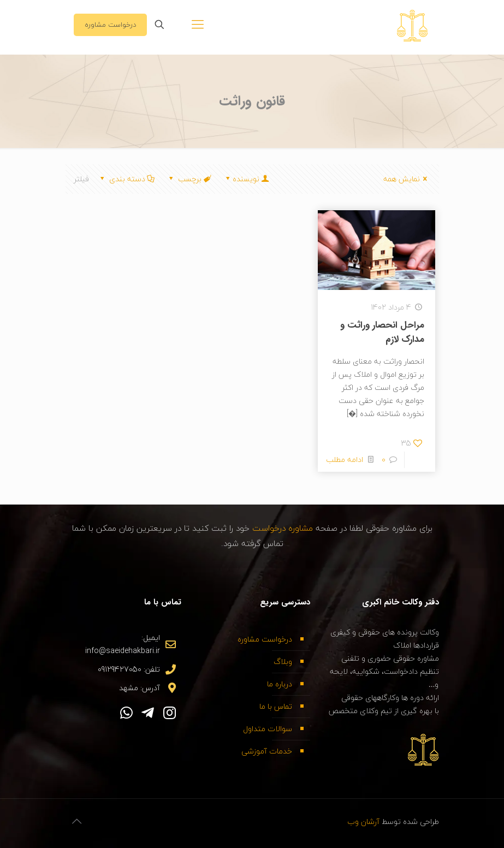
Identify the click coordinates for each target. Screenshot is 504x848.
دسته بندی (127, 179)
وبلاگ (283, 662)
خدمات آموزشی (267, 751)
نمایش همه (407, 179)
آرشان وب (363, 822)
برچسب (189, 179)
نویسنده (246, 179)
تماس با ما (276, 706)
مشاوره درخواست (284, 528)
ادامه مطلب (345, 459)
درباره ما (280, 684)
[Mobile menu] (198, 25)
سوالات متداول (268, 729)
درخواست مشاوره (110, 25)
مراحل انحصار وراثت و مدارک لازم (382, 332)
